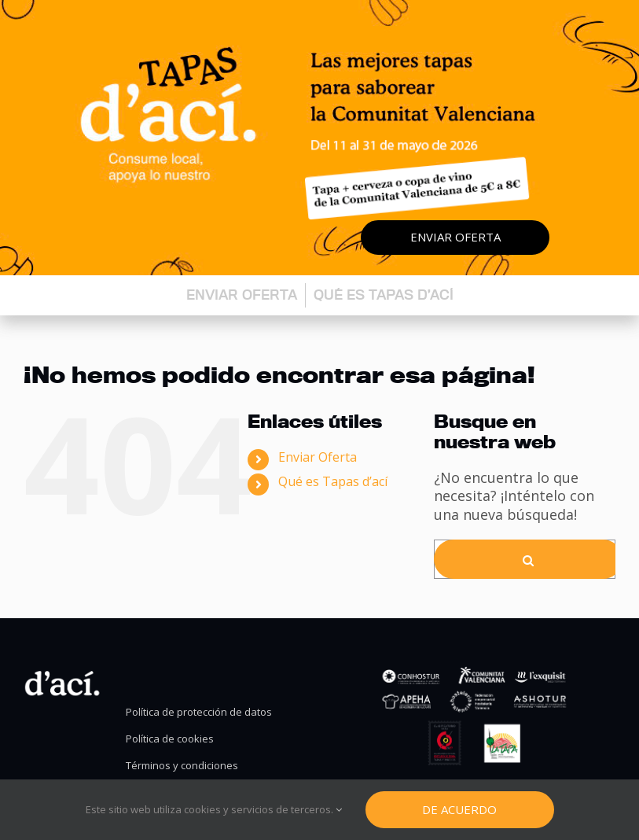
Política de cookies (170, 739)
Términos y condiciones (182, 766)
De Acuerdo (459, 809)
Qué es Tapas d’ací (384, 295)
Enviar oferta (455, 237)
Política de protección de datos (199, 712)
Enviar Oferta (318, 457)
